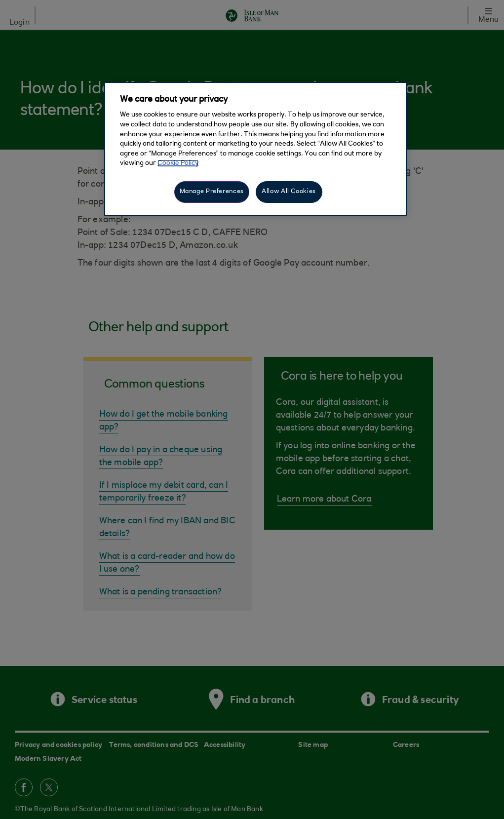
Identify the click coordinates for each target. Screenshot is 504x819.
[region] (255, 149)
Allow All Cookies (289, 192)
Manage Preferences (212, 192)
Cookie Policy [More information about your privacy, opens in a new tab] (178, 163)
